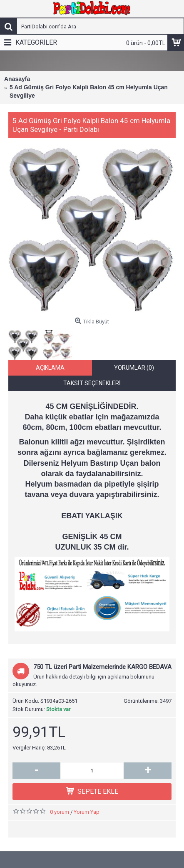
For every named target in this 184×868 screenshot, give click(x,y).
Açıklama (50, 371)
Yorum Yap (87, 816)
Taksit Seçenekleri (92, 387)
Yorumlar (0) (134, 371)
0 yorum (60, 816)
